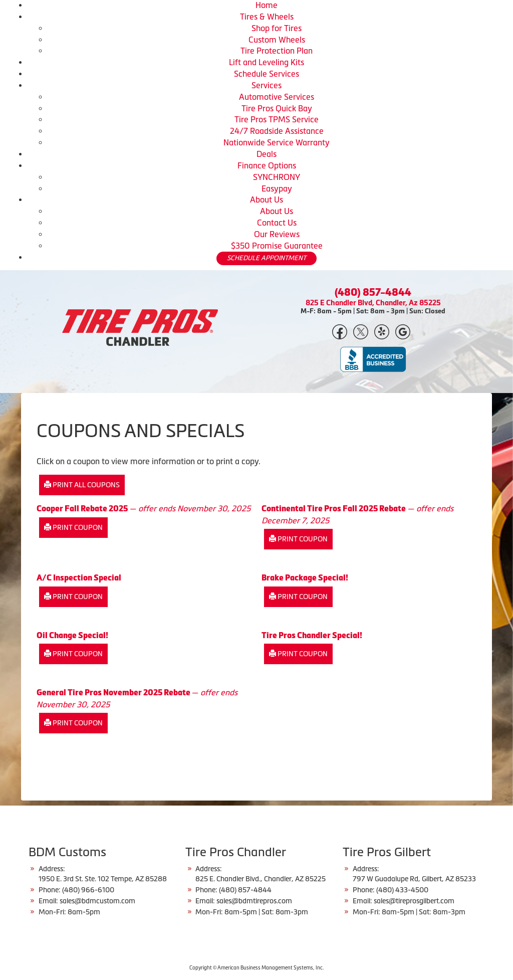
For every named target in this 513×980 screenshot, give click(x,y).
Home (267, 5)
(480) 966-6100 (88, 890)
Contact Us (277, 223)
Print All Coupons (82, 485)
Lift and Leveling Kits (267, 62)
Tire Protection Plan (277, 51)
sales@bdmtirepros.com (254, 901)
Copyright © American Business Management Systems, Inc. (256, 968)
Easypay (277, 188)
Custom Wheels (277, 40)
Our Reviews (277, 234)
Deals (267, 154)
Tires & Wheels (267, 17)
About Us (267, 200)
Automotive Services (277, 97)
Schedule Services (267, 74)
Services (267, 85)
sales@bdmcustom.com (97, 901)
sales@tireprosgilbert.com (414, 901)
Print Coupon (73, 527)
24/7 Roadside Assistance (277, 131)
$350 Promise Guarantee (277, 246)
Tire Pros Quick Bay (277, 108)
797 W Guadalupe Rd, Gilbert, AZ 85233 (414, 879)
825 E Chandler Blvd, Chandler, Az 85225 (373, 303)
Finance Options (267, 165)
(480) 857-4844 (373, 292)
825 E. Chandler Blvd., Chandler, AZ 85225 (261, 879)
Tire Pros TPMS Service (277, 119)
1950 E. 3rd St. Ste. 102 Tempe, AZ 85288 (103, 879)
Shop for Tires (277, 28)
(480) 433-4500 (402, 890)
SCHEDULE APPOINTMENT (267, 258)
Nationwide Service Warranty (277, 142)
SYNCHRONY (277, 177)
